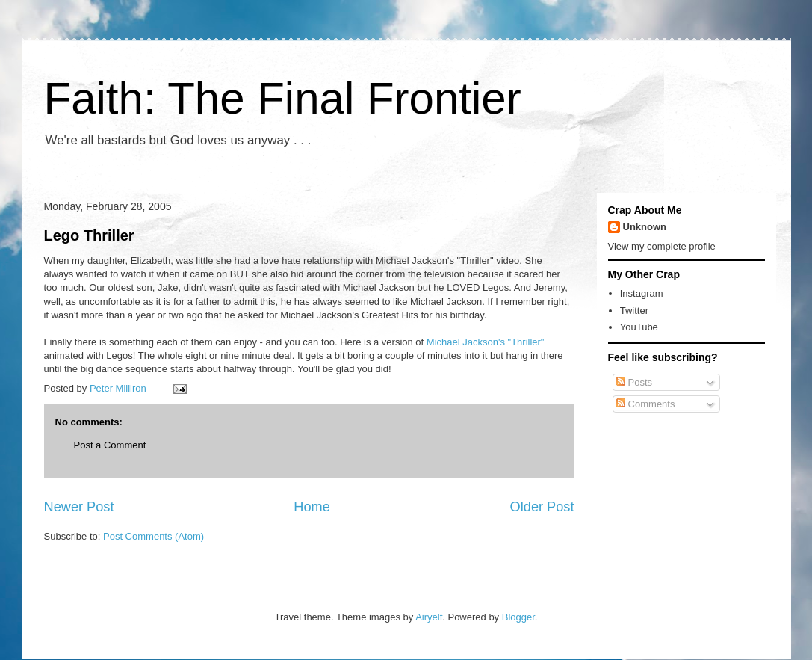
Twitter (634, 311)
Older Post (542, 507)
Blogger (518, 617)
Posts (634, 382)
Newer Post (79, 507)
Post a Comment (110, 445)
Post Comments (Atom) (154, 536)
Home (312, 507)
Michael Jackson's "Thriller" (486, 342)
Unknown (645, 227)
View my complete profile (662, 246)
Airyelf (429, 617)
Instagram (642, 293)
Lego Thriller (89, 235)
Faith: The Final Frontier (283, 98)
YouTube (639, 327)
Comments (645, 404)
